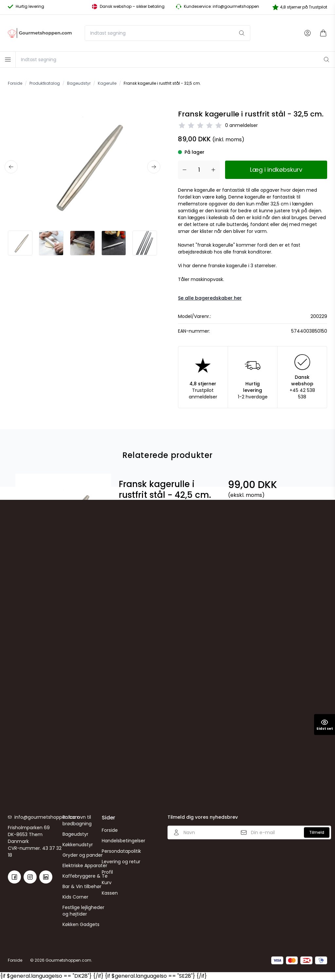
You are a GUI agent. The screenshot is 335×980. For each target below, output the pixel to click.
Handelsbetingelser (123, 841)
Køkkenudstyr (78, 845)
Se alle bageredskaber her (210, 298)
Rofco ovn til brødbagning (77, 820)
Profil (107, 872)
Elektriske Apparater (85, 866)
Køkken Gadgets (81, 924)
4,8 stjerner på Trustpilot (300, 7)
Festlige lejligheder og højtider (83, 911)
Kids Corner (75, 897)
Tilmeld (317, 832)
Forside (110, 830)
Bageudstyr (75, 834)
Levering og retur (121, 862)
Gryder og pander (83, 855)
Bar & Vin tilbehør (82, 886)
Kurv (107, 883)
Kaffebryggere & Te (85, 876)
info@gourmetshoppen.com (39, 817)
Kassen (110, 893)
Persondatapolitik (121, 851)
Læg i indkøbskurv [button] (276, 170)
